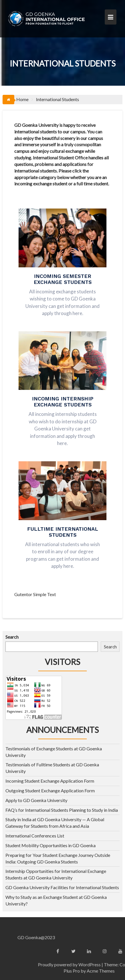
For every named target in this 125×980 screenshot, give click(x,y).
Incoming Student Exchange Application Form (50, 781)
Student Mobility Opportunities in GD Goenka (51, 845)
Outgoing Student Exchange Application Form (50, 790)
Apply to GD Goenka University (36, 800)
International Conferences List (35, 836)
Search (12, 637)
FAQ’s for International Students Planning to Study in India (62, 810)
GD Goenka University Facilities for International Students (62, 887)
